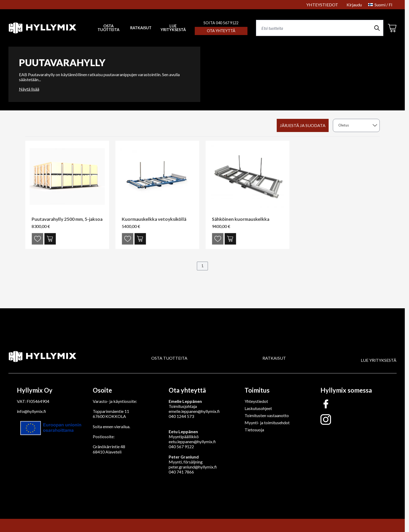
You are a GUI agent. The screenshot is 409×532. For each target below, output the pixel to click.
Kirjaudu (354, 5)
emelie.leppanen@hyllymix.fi (194, 411)
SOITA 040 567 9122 (221, 23)
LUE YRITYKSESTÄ (173, 28)
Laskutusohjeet (258, 408)
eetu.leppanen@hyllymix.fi (192, 441)
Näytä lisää (29, 89)
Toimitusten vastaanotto (267, 415)
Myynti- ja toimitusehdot (267, 423)
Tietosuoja (254, 430)
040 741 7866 (181, 472)
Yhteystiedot (256, 401)
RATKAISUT (141, 28)
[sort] (356, 125)
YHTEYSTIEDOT (322, 5)
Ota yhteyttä (221, 31)
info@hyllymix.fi (31, 411)
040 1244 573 (181, 416)
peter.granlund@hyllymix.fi (193, 467)
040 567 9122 (181, 446)
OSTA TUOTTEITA (169, 358)
